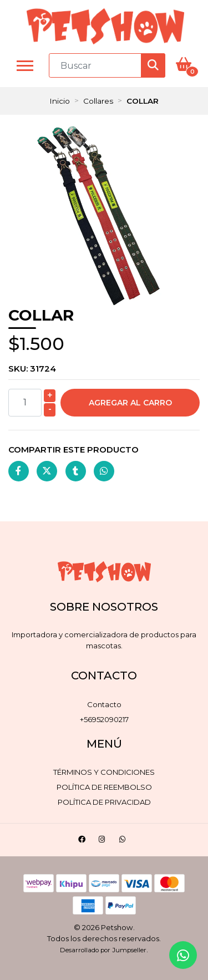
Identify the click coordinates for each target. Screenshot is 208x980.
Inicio (60, 101)
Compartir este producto (73, 450)
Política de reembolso (104, 787)
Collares (98, 101)
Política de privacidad (104, 802)
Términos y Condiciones (104, 772)
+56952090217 (104, 719)
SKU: (32, 369)
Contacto (104, 704)
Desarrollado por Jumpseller (103, 950)
